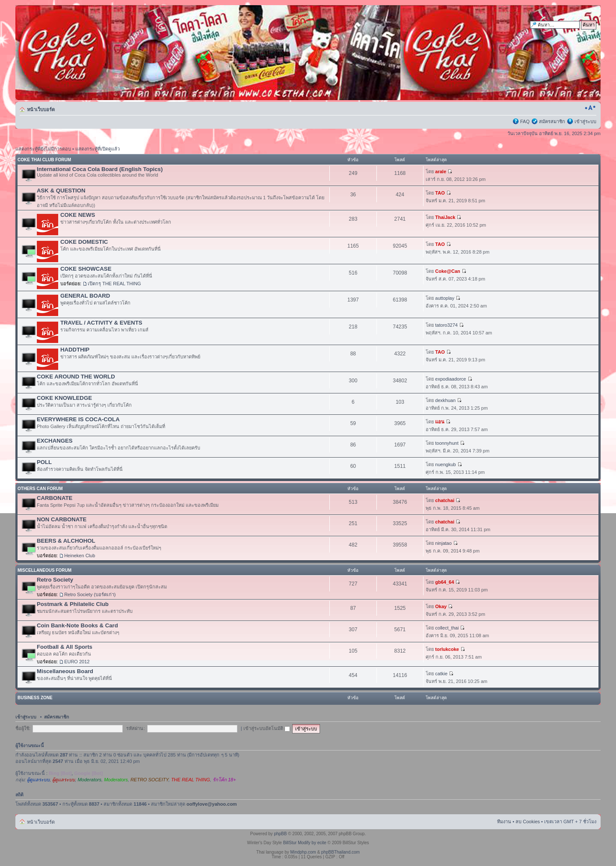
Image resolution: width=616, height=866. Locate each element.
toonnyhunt (447, 443)
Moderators (89, 780)
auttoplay (445, 298)
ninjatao (443, 543)
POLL (44, 462)
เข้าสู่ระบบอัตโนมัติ (267, 728)
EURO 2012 (77, 662)
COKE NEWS (78, 215)
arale (441, 171)
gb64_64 (444, 582)
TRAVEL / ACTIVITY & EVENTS (101, 323)
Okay (441, 606)
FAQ (525, 121)
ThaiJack (445, 217)
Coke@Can (447, 271)
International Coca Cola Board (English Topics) (100, 169)
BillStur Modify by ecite (305, 843)
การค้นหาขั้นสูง (580, 33)
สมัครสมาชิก (552, 121)
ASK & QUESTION (61, 191)
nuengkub (445, 464)
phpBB (280, 834)
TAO (440, 193)
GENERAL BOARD (85, 296)
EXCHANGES (55, 441)
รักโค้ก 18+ (224, 780)
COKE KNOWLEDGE (64, 398)
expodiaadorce (450, 379)
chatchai (445, 500)
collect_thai (447, 628)
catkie (441, 674)
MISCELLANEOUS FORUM (44, 570)
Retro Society (55, 580)
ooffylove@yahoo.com (212, 804)
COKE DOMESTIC (84, 242)
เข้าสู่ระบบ (585, 121)
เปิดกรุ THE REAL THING (114, 284)
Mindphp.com (303, 852)
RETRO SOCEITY (150, 780)
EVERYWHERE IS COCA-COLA (78, 419)
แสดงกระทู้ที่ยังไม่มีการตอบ (43, 149)
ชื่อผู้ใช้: (23, 728)
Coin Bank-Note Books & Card (77, 625)
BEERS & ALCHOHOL (66, 541)
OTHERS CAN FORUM (40, 489)
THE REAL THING (191, 780)
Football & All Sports (65, 647)
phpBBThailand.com (341, 852)
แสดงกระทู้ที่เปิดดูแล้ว (98, 149)
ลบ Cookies (528, 822)
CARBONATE (55, 498)
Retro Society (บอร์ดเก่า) (90, 594)
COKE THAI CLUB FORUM (44, 160)
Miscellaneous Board (65, 671)
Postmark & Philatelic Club (73, 604)
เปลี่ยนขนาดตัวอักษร (590, 108)
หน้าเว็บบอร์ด (41, 109)
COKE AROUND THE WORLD (76, 377)
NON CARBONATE (62, 519)
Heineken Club (80, 556)
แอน (440, 422)
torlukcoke (447, 649)
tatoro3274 (446, 325)
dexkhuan (445, 400)
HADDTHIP (75, 350)
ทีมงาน (504, 822)
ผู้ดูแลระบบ (38, 780)
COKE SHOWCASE (86, 269)
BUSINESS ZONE (35, 698)
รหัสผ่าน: (135, 728)
